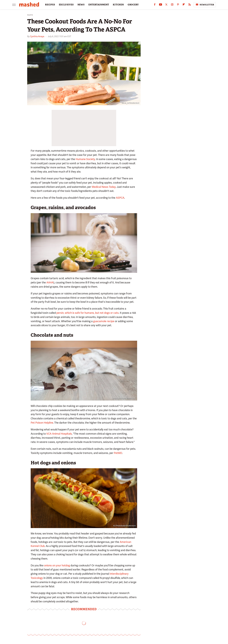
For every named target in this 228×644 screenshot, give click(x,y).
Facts (30, 15)
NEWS (81, 5)
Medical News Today (104, 187)
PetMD (118, 453)
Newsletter (205, 5)
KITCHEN (118, 5)
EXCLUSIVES (66, 5)
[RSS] (190, 5)
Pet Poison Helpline (42, 423)
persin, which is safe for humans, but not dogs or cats (88, 313)
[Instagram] (172, 5)
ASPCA (120, 198)
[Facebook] (155, 5)
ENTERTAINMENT (99, 5)
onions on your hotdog (57, 565)
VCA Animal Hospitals (59, 434)
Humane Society (85, 159)
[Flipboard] (184, 5)
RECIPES (50, 5)
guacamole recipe (104, 321)
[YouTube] (161, 5)
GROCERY (133, 5)
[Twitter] (166, 5)
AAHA (50, 282)
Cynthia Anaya (37, 36)
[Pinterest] (178, 5)
